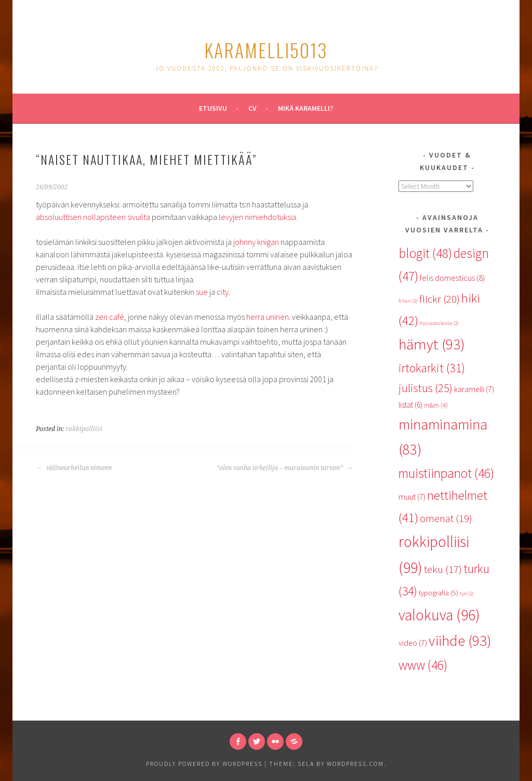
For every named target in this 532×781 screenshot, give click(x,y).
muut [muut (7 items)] (412, 497)
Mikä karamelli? (305, 108)
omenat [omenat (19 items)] (446, 518)
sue (202, 292)
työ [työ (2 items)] (467, 594)
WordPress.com (355, 764)
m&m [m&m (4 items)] (436, 405)
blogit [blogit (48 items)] (425, 253)
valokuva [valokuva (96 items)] (439, 615)
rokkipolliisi (84, 429)
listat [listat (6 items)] (410, 405)
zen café (110, 317)
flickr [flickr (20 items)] (440, 299)
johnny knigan (256, 242)
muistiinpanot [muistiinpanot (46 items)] (446, 473)
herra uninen (268, 317)
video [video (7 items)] (413, 643)
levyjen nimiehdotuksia (257, 217)
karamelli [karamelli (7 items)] (474, 389)
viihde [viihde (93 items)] (460, 641)
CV (252, 108)
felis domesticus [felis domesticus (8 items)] (452, 278)
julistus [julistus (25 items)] (425, 388)
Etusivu (213, 108)
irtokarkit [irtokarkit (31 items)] (432, 368)
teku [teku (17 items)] (443, 569)
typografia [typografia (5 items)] (438, 593)
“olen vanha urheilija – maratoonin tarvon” (285, 468)
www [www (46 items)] (423, 665)
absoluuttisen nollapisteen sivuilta (93, 217)
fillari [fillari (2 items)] (408, 301)
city (223, 292)
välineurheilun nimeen (74, 468)
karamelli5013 (266, 50)
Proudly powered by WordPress (204, 764)
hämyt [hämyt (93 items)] (432, 344)
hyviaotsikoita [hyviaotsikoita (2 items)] (439, 323)
